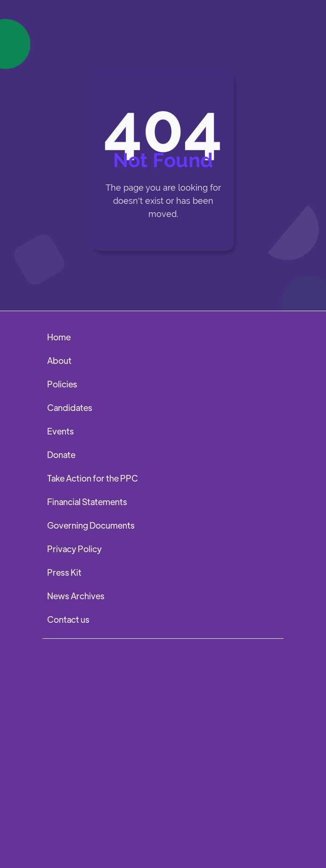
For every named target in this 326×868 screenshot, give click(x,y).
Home (59, 337)
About (59, 360)
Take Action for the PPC (93, 478)
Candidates (70, 407)
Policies (62, 384)
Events (61, 431)
